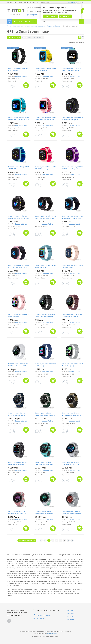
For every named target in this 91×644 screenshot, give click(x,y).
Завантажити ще (28, 540)
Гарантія (70, 616)
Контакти (71, 620)
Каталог (22, 22)
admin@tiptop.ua (52, 633)
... (60, 540)
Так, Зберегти (50, 16)
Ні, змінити (65, 16)
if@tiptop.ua (41, 618)
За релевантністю (14, 37)
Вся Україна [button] (71, 2)
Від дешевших (27, 37)
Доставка (70, 613)
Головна (70, 610)
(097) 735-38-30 (42, 611)
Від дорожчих (38, 37)
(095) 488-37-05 (54, 611)
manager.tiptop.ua (43, 615)
